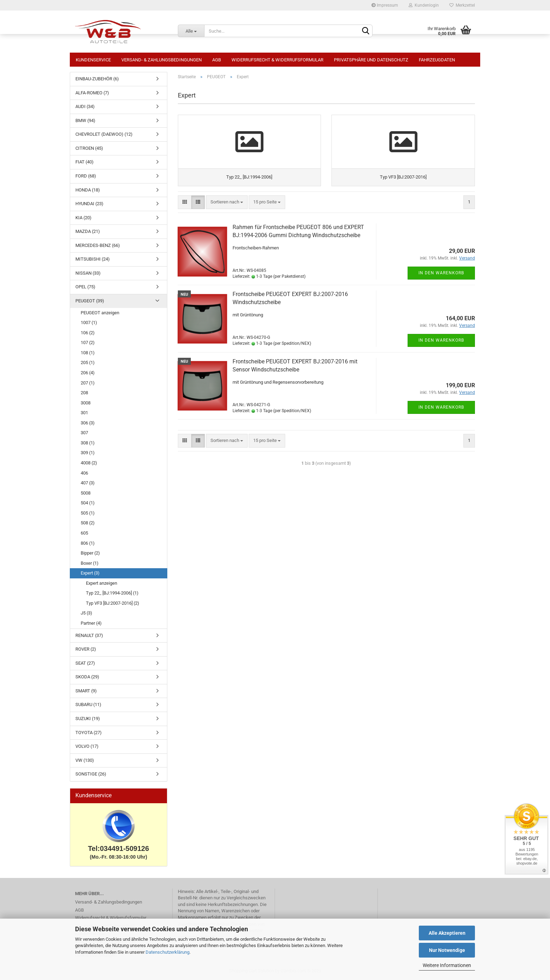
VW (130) (85, 760)
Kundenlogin (424, 5)
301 (84, 413)
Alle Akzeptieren (447, 933)
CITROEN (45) (89, 148)
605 (84, 533)
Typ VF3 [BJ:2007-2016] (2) (113, 603)
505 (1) (88, 513)
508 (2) (88, 523)
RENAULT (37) (89, 635)
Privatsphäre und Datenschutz (371, 60)
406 (84, 473)
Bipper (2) (90, 553)
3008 (86, 403)
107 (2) (88, 343)
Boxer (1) (90, 563)
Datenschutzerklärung (167, 952)
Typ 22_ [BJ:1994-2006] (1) (112, 593)
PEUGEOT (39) (90, 301)
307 (84, 433)
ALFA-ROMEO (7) (92, 93)
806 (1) (88, 543)
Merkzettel (462, 5)
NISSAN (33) (88, 273)
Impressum (385, 5)
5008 (86, 493)
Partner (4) (91, 623)
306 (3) (88, 423)
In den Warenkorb (441, 289)
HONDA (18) (88, 190)
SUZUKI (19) (88, 719)
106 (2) (88, 333)
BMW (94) (85, 120)
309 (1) (88, 453)
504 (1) (88, 503)
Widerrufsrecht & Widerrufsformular (277, 60)
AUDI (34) (85, 106)
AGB (217, 60)
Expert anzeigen (102, 583)
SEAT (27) (85, 663)
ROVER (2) (86, 649)
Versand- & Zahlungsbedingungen (162, 60)
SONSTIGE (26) (91, 774)
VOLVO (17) (87, 746)
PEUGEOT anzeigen (100, 313)
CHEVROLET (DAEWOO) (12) (104, 134)
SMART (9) (86, 691)
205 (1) (88, 363)
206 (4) (88, 373)
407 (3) (88, 483)
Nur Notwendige (447, 950)
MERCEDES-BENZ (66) (98, 245)
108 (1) (88, 353)
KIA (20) (83, 218)
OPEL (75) (85, 287)
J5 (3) (86, 613)
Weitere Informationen (447, 965)
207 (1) (88, 383)
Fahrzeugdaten (437, 60)
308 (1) (88, 443)
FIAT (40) (85, 162)
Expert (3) (90, 573)
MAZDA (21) (88, 231)
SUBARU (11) (88, 704)
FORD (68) (86, 176)
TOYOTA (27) (89, 733)
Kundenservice (93, 60)
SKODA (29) (87, 677)
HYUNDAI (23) (89, 204)
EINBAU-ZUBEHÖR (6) (97, 79)
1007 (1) (89, 323)
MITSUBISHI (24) (93, 259)
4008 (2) (89, 463)
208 (84, 393)
